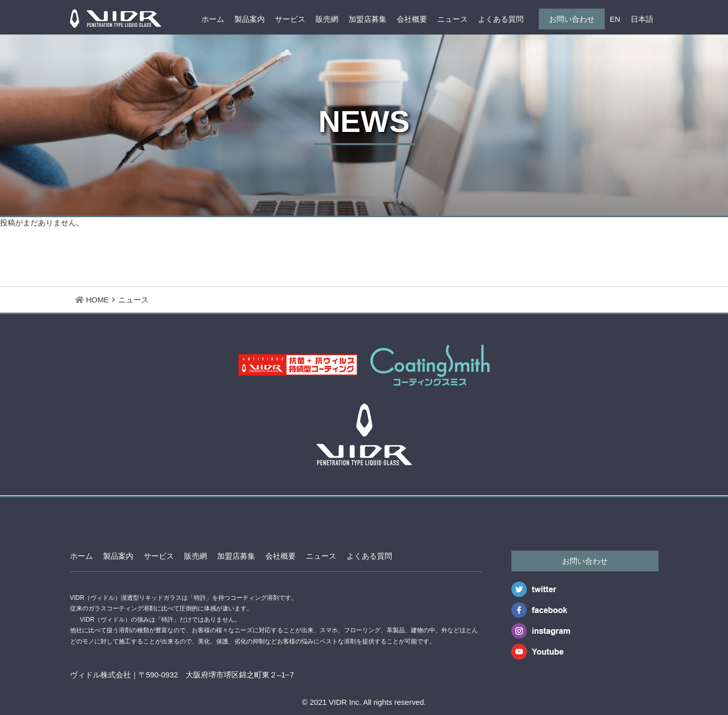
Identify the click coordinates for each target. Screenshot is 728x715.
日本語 (642, 19)
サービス (290, 19)
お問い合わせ (572, 19)
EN (615, 19)
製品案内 (250, 19)
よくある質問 (501, 19)
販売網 (327, 19)
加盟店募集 (368, 19)
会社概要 (412, 19)
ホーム (213, 19)
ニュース (453, 19)
